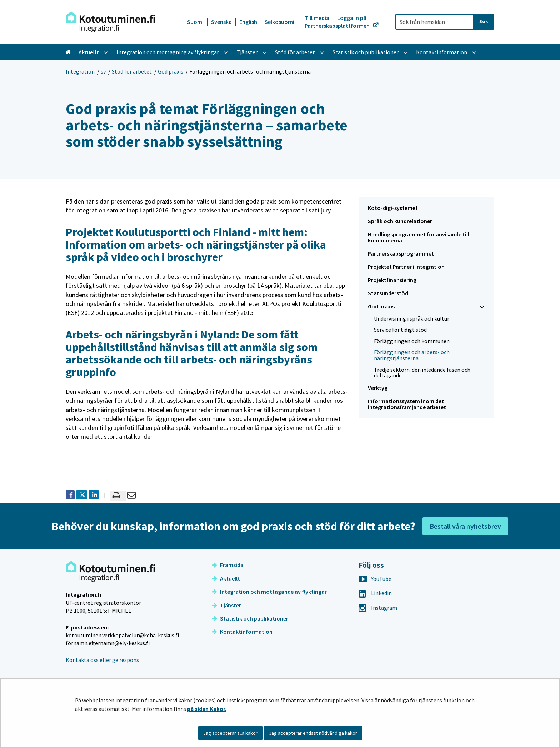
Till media (317, 18)
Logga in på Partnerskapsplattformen (338, 22)
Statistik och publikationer (250, 618)
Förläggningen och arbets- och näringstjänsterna (412, 355)
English (248, 22)
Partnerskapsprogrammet (401, 253)
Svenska (221, 22)
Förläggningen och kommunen (412, 341)
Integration (80, 71)
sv (103, 71)
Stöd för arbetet (132, 71)
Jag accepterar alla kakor (230, 733)
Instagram (378, 608)
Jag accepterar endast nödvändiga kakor (313, 733)
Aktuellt (226, 578)
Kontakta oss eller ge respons (102, 660)
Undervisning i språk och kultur (412, 318)
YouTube (375, 579)
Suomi (195, 22)
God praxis (171, 71)
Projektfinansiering (392, 280)
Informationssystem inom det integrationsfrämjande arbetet (407, 404)
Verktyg (378, 388)
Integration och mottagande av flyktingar (269, 592)
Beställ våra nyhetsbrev (465, 526)
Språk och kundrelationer (400, 221)
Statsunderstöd (388, 293)
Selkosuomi (279, 22)
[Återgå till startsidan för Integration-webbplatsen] (110, 22)
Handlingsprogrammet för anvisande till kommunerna (419, 237)
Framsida (228, 565)
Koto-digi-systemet (393, 208)
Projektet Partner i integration (406, 267)
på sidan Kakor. (207, 709)
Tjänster (227, 605)
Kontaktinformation (242, 632)
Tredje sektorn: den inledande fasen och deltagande (422, 373)
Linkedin (375, 593)
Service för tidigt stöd (400, 330)
